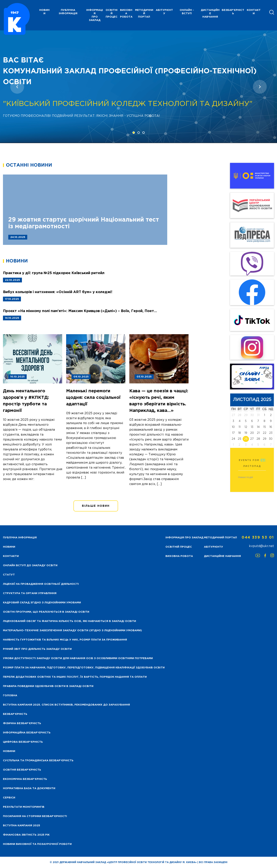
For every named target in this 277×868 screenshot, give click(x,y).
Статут (9, 575)
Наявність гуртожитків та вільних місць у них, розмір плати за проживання (65, 640)
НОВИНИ (44, 12)
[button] (134, 133)
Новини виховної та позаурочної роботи (37, 844)
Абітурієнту (164, 12)
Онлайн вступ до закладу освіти (30, 566)
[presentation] (17, 87)
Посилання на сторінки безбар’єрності (35, 816)
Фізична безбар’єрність (22, 723)
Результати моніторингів (24, 807)
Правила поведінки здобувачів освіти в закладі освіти (48, 686)
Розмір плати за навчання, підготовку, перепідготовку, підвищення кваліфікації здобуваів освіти (84, 668)
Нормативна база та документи (29, 788)
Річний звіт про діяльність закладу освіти (37, 649)
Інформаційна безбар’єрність (27, 733)
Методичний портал (144, 14)
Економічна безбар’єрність (25, 779)
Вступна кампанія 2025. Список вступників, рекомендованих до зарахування (66, 705)
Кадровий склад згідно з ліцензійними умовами (42, 603)
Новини (9, 751)
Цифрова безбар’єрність (23, 742)
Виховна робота (126, 14)
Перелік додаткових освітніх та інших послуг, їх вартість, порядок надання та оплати (75, 677)
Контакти (254, 12)
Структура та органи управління (30, 593)
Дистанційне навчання (210, 14)
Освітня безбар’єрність (22, 770)
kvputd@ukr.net (262, 546)
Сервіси (9, 798)
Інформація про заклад (95, 15)
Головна (10, 696)
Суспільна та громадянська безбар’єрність (38, 761)
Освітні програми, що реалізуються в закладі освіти (46, 612)
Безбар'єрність (233, 12)
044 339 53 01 (258, 538)
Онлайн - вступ (187, 12)
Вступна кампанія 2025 (22, 826)
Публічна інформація (68, 12)
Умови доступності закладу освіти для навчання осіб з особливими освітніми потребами (78, 658)
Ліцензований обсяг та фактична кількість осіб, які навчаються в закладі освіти (69, 621)
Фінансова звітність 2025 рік (26, 835)
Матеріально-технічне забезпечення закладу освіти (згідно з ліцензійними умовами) (72, 631)
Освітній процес (112, 14)
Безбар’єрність (15, 714)
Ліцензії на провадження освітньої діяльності (41, 584)
